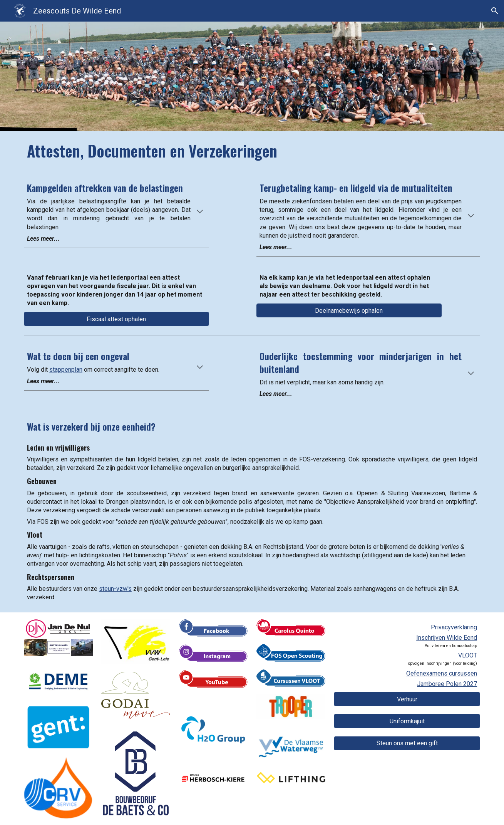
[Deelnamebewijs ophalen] (349, 311)
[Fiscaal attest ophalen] (116, 319)
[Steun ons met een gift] (407, 743)
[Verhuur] (407, 699)
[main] (252, 151)
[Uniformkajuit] (407, 721)
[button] (495, 11)
